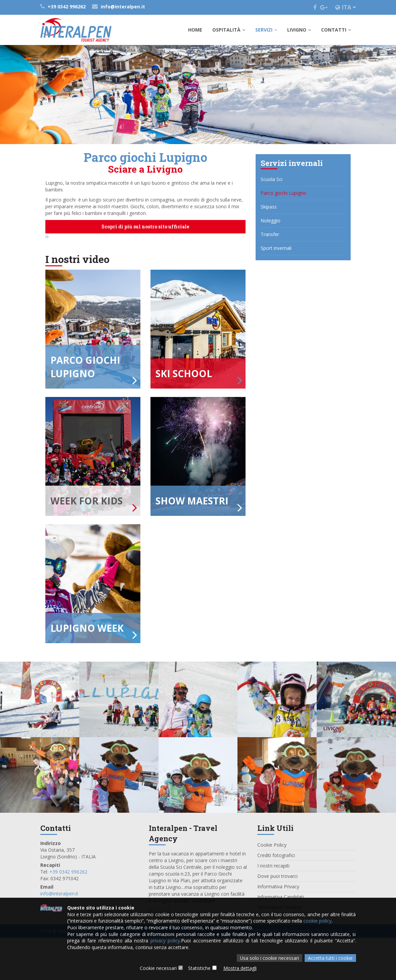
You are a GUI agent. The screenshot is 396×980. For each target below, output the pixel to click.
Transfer (270, 234)
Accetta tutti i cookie (330, 958)
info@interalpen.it (119, 7)
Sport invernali (276, 248)
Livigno (299, 30)
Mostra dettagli (240, 968)
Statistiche (199, 968)
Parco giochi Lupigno (283, 193)
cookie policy (317, 920)
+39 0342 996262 (64, 7)
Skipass (269, 207)
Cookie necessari (158, 968)
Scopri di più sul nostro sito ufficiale (145, 227)
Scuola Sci (272, 179)
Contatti (336, 30)
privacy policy (165, 940)
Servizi (266, 30)
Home (195, 30)
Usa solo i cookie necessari (269, 958)
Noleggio (271, 220)
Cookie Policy (272, 887)
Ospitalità (229, 30)
